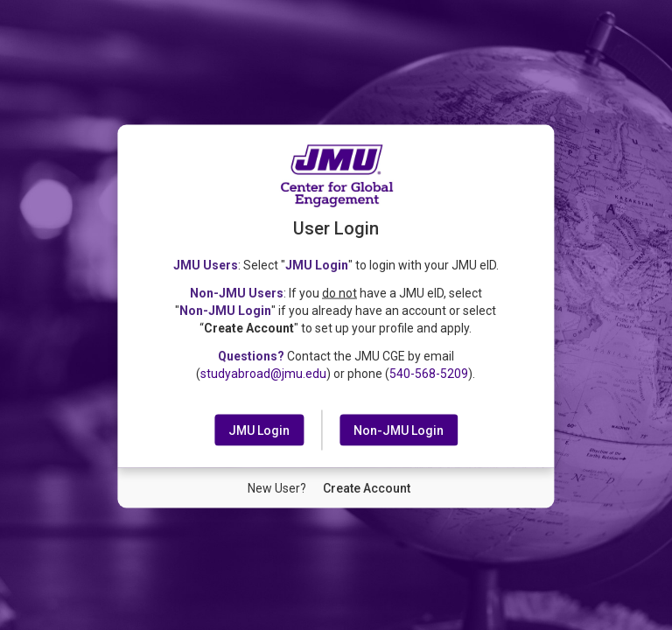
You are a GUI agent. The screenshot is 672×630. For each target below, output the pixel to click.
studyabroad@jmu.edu (263, 373)
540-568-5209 (429, 373)
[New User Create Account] (367, 487)
